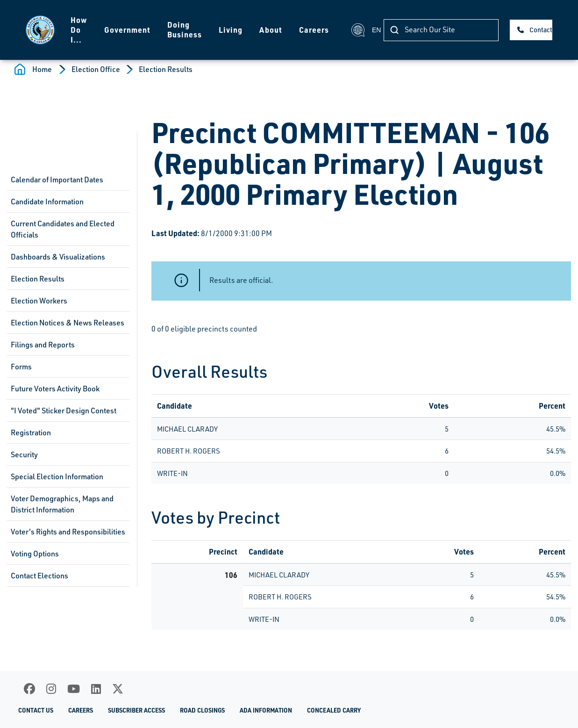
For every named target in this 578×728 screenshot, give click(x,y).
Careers (314, 30)
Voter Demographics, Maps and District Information (62, 504)
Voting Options (35, 554)
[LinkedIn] (96, 689)
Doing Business (185, 29)
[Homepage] (40, 30)
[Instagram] (51, 689)
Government (127, 30)
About (271, 30)
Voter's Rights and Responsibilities (68, 532)
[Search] (441, 30)
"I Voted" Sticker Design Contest (64, 411)
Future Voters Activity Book (55, 389)
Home (42, 69)
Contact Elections (39, 576)
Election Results (166, 69)
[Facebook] (29, 689)
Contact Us (541, 30)
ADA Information (266, 710)
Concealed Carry (334, 710)
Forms (21, 367)
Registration (31, 432)
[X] (118, 689)
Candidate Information (47, 202)
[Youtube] (74, 689)
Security (24, 454)
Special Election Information (57, 476)
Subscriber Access (136, 710)
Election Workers (39, 301)
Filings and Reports (43, 345)
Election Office (96, 69)
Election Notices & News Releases (68, 323)
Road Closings (202, 710)
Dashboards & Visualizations (58, 257)
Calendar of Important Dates (57, 180)
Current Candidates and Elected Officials (63, 229)
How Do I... (79, 30)
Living (231, 30)
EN (362, 30)
